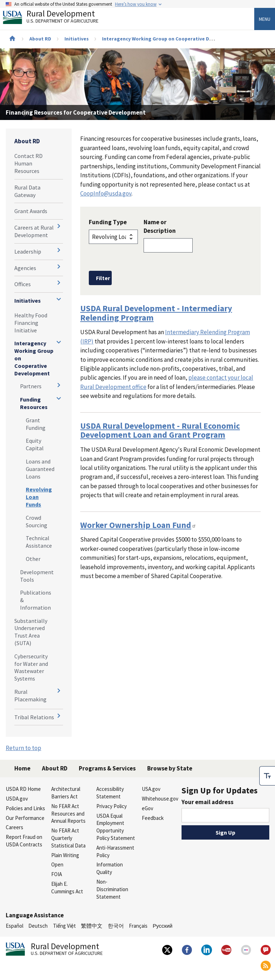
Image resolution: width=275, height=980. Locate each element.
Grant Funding (36, 424)
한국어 (116, 926)
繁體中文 (92, 926)
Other (33, 559)
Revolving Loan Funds (39, 497)
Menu (265, 19)
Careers (15, 827)
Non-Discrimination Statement (112, 889)
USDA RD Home (23, 789)
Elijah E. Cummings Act (67, 888)
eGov (148, 808)
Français (138, 926)
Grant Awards (31, 211)
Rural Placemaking (30, 695)
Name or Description (160, 226)
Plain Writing (65, 855)
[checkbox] (267, 774)
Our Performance (25, 818)
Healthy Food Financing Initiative (31, 323)
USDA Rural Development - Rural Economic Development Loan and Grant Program (160, 430)
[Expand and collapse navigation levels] (59, 226)
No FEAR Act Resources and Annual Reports (68, 814)
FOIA (57, 874)
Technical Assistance (39, 542)
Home (22, 768)
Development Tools (37, 576)
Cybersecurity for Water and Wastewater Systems (31, 667)
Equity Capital (35, 444)
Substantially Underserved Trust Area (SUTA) (31, 632)
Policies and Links (25, 808)
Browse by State (170, 768)
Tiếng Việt (64, 926)
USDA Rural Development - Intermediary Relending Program (156, 313)
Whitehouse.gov (160, 799)
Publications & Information (36, 600)
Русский (162, 926)
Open (57, 864)
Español (15, 926)
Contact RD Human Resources (28, 163)
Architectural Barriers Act (66, 793)
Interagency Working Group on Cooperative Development (170, 39)
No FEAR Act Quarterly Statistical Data (68, 838)
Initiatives (77, 39)
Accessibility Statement (110, 793)
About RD (40, 39)
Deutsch (38, 926)
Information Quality (110, 868)
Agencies (25, 268)
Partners (31, 386)
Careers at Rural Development (34, 231)
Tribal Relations (34, 717)
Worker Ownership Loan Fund (138, 525)
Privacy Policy (112, 806)
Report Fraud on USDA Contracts (24, 841)
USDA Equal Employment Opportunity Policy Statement (116, 827)
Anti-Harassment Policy (115, 851)
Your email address (208, 802)
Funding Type (108, 222)
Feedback (153, 818)
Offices (23, 284)
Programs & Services (107, 768)
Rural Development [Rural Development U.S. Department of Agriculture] (57, 18)
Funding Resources (34, 403)
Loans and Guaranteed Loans (40, 469)
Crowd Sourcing (37, 521)
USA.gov (151, 789)
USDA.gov (17, 799)
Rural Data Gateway (27, 191)
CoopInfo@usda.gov (106, 193)
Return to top (23, 748)
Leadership (28, 251)
